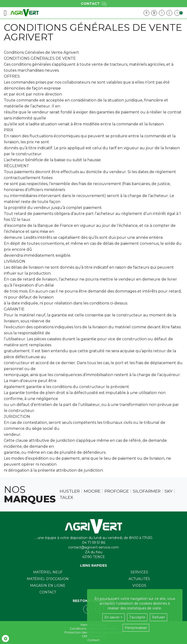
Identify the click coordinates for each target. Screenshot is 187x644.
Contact (48, 592)
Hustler (70, 491)
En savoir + (114, 617)
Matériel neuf (48, 572)
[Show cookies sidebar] (5, 639)
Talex (66, 497)
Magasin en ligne (48, 585)
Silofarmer (147, 491)
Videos (139, 585)
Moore (92, 491)
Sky (169, 491)
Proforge (117, 491)
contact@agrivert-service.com (93, 547)
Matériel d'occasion (48, 579)
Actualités (139, 579)
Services (139, 572)
